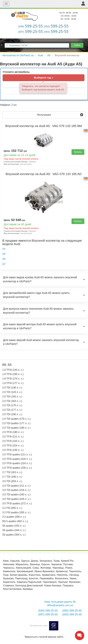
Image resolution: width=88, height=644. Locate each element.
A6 (4, 254)
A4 (4, 249)
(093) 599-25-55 (72, 614)
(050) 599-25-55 (72, 611)
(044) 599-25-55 (48, 611)
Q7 (4, 264)
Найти (77, 45)
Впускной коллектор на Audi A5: (44, 126)
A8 (4, 259)
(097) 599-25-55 (48, 614)
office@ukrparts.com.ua (60, 605)
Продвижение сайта (44, 626)
